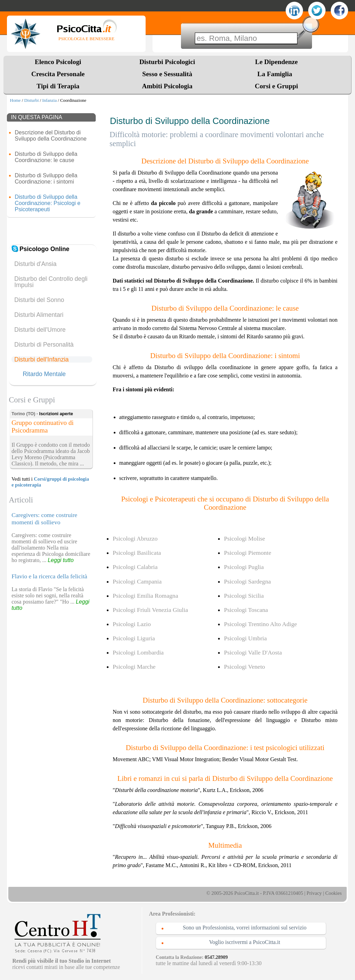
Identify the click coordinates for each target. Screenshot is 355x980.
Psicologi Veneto (244, 667)
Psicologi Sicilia (244, 596)
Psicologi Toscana (246, 610)
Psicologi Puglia (244, 567)
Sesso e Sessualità (167, 74)
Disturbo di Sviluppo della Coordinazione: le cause (46, 157)
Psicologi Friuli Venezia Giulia (150, 610)
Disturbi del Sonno (39, 300)
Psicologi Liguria (134, 638)
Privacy (314, 893)
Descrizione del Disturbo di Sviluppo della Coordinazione (50, 136)
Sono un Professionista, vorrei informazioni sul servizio (245, 928)
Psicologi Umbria (245, 638)
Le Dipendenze (276, 62)
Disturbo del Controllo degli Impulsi (51, 282)
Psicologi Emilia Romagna (145, 596)
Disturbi (32, 100)
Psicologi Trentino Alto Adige (261, 624)
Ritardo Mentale (44, 374)
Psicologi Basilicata (137, 553)
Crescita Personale (58, 74)
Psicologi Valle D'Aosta (253, 652)
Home (15, 100)
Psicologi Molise (245, 538)
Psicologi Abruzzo (135, 538)
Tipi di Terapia (58, 86)
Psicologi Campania (137, 581)
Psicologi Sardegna (247, 581)
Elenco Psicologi (58, 62)
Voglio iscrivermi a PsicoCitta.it (245, 942)
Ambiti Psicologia (167, 86)
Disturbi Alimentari (39, 315)
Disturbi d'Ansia (35, 264)
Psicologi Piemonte (248, 553)
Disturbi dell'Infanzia (41, 359)
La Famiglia (276, 74)
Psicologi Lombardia (138, 652)
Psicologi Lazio (132, 624)
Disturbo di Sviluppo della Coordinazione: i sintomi (46, 179)
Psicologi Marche (134, 667)
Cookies (333, 893)
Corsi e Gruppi (276, 86)
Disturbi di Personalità (44, 345)
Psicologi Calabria (135, 567)
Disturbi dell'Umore (40, 330)
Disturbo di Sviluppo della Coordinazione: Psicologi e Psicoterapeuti (47, 203)
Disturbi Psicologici (167, 62)
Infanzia (50, 100)
